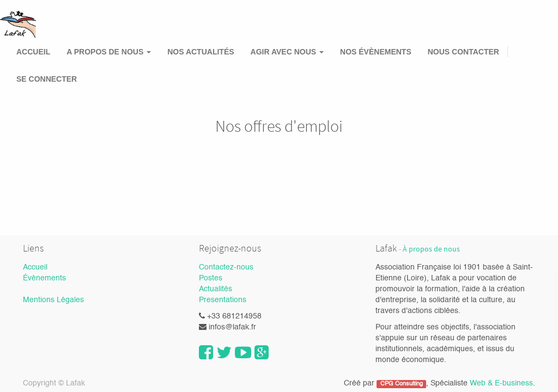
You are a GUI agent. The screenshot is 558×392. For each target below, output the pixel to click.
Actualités (216, 289)
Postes (211, 278)
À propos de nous (431, 249)
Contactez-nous (226, 267)
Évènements (44, 278)
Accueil (35, 267)
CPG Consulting (402, 384)
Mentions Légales (53, 300)
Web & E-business (501, 383)
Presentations (223, 300)
